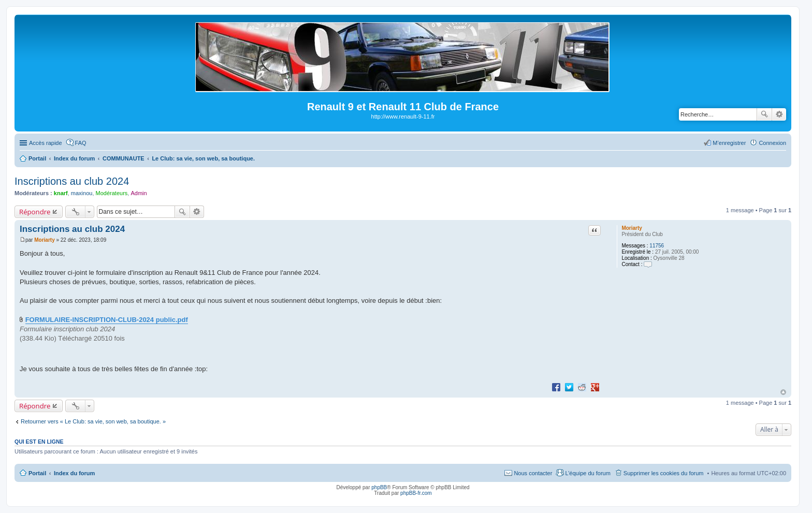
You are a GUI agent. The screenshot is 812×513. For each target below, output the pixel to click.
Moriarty (632, 228)
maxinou (82, 193)
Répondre (35, 212)
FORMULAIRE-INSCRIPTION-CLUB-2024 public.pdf (107, 320)
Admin (139, 193)
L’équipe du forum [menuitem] (588, 473)
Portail (37, 158)
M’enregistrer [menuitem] (729, 143)
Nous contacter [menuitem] (533, 473)
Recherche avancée (779, 114)
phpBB (379, 487)
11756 (657, 246)
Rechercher (764, 114)
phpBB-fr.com (416, 493)
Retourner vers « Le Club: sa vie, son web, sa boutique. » (93, 421)
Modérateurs (112, 193)
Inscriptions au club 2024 (72, 181)
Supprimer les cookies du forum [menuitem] (664, 473)
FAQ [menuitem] (81, 143)
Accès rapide (46, 143)
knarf (61, 193)
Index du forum (74, 473)
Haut (783, 392)
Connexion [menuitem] (772, 143)
